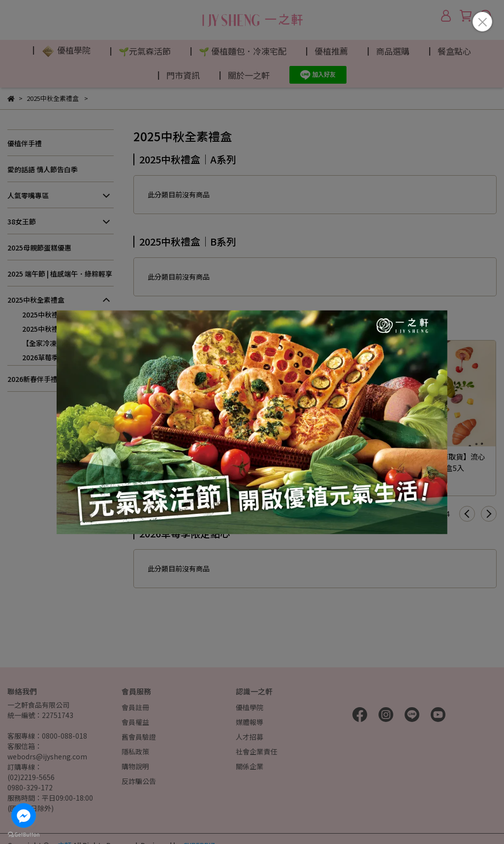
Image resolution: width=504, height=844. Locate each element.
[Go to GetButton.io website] (24, 834)
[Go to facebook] (24, 815)
